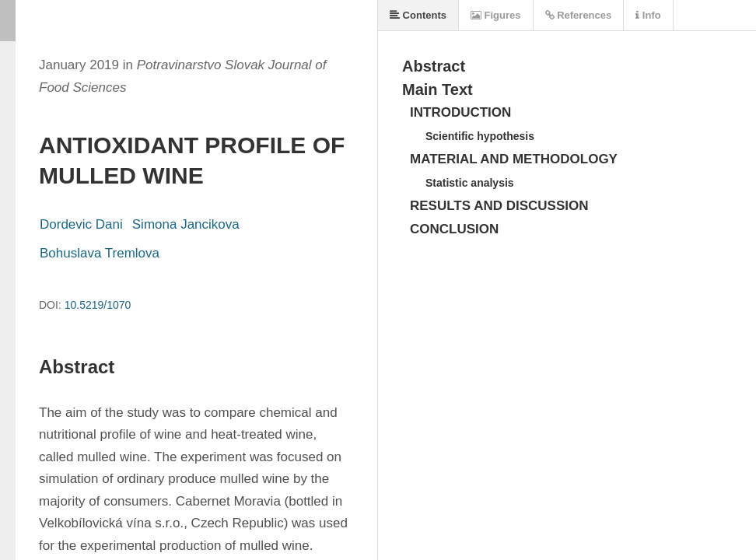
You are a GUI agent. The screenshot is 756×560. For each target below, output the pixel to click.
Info (648, 15)
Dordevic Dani (81, 224)
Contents (418, 15)
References (579, 15)
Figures (496, 15)
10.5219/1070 (98, 305)
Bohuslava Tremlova (100, 253)
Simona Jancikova (186, 224)
